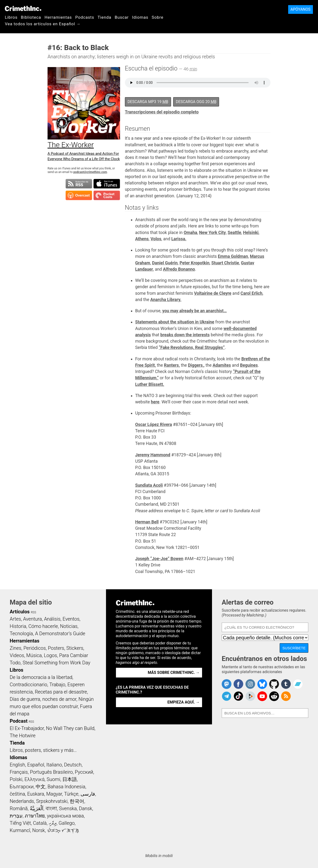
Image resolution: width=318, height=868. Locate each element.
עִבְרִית (16, 816)
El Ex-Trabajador (27, 728)
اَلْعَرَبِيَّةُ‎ (37, 808)
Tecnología (21, 634)
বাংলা (51, 808)
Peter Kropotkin (194, 263)
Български (22, 787)
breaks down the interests (185, 335)
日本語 (70, 779)
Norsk (39, 830)
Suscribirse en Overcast (79, 195)
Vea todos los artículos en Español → (43, 24)
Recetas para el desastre (61, 692)
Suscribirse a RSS (79, 184)
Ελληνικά (34, 779)
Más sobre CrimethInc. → (174, 673)
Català (40, 823)
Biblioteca (31, 17)
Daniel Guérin (165, 263)
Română (19, 808)
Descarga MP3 (148, 102)
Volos (156, 239)
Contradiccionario (29, 685)
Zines (16, 648)
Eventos (71, 619)
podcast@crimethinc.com (90, 172)
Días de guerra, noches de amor (43, 699)
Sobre (157, 17)
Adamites (222, 365)
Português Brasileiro (51, 772)
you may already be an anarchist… (195, 311)
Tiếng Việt (20, 823)
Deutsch (73, 765)
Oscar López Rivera (154, 425)
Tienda (104, 17)
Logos (50, 655)
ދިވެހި (53, 823)
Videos (17, 655)
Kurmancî (20, 830)
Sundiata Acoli (149, 485)
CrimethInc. (23, 9)
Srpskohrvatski (52, 801)
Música (34, 655)
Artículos (20, 612)
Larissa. (179, 239)
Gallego (67, 823)
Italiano (54, 765)
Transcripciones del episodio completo (162, 112)
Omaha (190, 233)
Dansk (86, 808)
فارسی (88, 794)
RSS (33, 612)
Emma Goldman (233, 256)
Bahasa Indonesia (66, 787)
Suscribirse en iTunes (107, 184)
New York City (212, 233)
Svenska (68, 808)
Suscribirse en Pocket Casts (107, 195)
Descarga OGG (196, 102)
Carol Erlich (252, 293)
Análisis (52, 619)
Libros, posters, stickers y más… (43, 750)
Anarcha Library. (166, 300)
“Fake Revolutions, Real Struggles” (192, 347)
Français (19, 772)
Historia (18, 626)
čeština (17, 794)
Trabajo (57, 685)
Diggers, (196, 365)
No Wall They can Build (70, 728)
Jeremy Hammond (153, 455)
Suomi (53, 779)
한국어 (77, 801)
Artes (15, 619)
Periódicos (35, 648)
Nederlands (22, 801)
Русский (84, 772)
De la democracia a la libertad (41, 677)
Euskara (36, 794)
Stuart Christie (225, 263)
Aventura (32, 619)
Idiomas (140, 17)
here (155, 402)
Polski (16, 779)
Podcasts (85, 17)
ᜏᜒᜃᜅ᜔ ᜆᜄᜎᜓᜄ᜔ (63, 830)
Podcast (19, 721)
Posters (56, 648)
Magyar (54, 794)
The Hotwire (23, 736)
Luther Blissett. (150, 384)
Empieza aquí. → (183, 702)
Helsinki (251, 233)
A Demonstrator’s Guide (60, 634)
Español (36, 765)
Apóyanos (301, 9)
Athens (142, 239)
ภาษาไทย (35, 816)
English (17, 765)
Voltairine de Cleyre (213, 293)
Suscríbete (294, 648)
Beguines (249, 365)
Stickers (75, 648)
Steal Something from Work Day (56, 663)
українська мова (65, 816)
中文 (41, 787)
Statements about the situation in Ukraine (175, 322)
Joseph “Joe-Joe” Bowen (159, 559)
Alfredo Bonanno (179, 269)
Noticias (69, 626)
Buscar (122, 17)
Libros (11, 17)
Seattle (235, 233)
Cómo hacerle (43, 626)
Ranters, (172, 365)
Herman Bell (147, 522)
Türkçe (71, 794)
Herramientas (58, 17)
